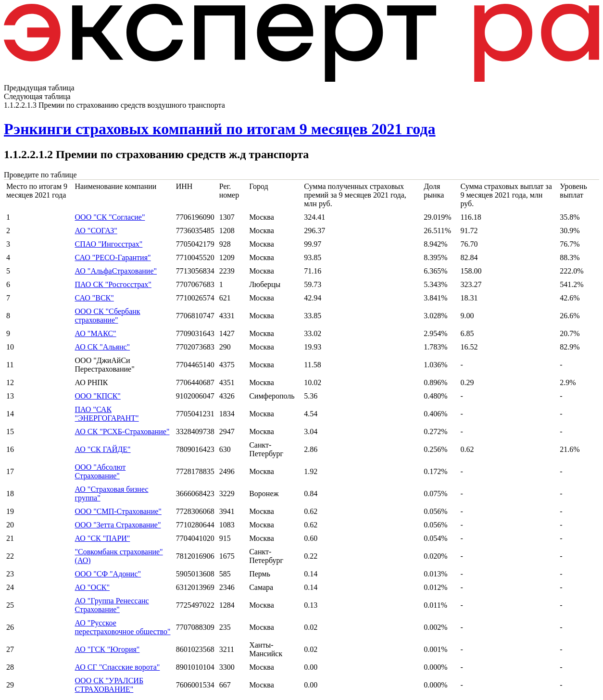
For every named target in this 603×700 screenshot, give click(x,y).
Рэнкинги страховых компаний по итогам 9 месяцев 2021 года (220, 129)
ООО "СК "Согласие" (110, 217)
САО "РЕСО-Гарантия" (113, 257)
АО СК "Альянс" (103, 347)
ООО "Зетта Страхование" (118, 525)
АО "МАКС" (96, 333)
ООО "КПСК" (98, 396)
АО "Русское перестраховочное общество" (123, 627)
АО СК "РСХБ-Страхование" (122, 431)
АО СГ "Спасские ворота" (118, 667)
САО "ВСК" (94, 298)
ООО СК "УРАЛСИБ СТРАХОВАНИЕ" (109, 685)
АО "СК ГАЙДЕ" (103, 449)
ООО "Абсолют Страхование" (100, 471)
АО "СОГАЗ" (96, 231)
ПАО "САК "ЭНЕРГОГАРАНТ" (107, 414)
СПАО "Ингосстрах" (109, 244)
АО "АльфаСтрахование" (116, 271)
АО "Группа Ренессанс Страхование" (112, 605)
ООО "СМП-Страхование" (118, 511)
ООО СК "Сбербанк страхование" (108, 316)
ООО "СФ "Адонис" (108, 574)
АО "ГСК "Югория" (107, 649)
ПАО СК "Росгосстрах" (113, 284)
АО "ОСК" (92, 587)
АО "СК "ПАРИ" (103, 538)
